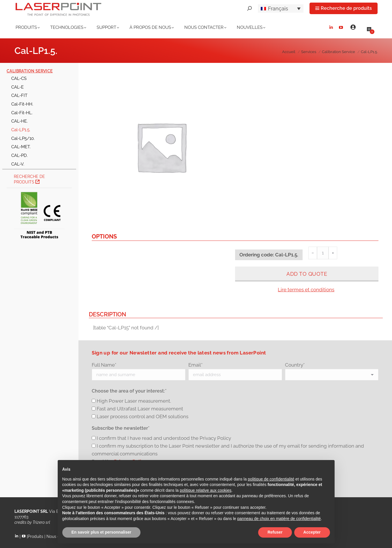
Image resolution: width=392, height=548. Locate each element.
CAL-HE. (19, 121)
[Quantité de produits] (323, 253)
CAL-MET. (21, 147)
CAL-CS (19, 78)
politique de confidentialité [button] (271, 479)
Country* (295, 365)
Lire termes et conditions (306, 290)
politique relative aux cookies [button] (206, 490)
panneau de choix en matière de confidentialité (279, 519)
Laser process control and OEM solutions (142, 416)
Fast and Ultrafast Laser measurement (140, 409)
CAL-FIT (19, 95)
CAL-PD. (19, 155)
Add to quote (307, 274)
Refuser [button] (275, 532)
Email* (195, 365)
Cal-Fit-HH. (22, 104)
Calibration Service (30, 71)
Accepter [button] (312, 532)
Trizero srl (41, 522)
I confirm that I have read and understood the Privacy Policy (164, 438)
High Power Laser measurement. (134, 401)
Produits (35, 536)
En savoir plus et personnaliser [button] (102, 532)
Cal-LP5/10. (23, 138)
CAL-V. (18, 164)
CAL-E (17, 87)
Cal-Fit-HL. (22, 113)
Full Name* (104, 365)
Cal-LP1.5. (21, 130)
